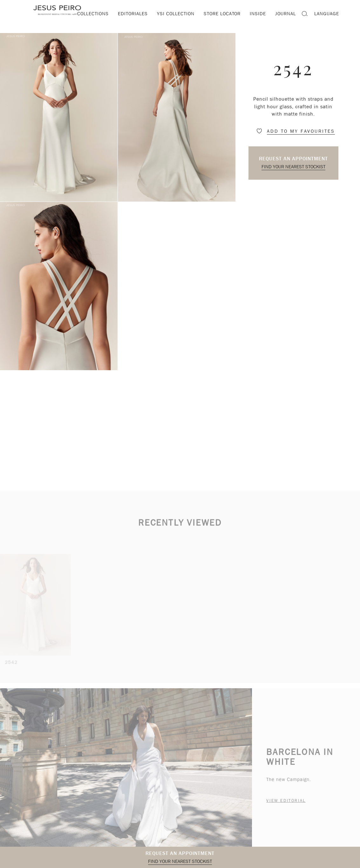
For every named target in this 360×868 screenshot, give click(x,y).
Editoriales (133, 14)
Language (327, 14)
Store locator (222, 14)
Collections (93, 14)
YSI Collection (176, 14)
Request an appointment (293, 159)
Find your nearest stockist (293, 167)
